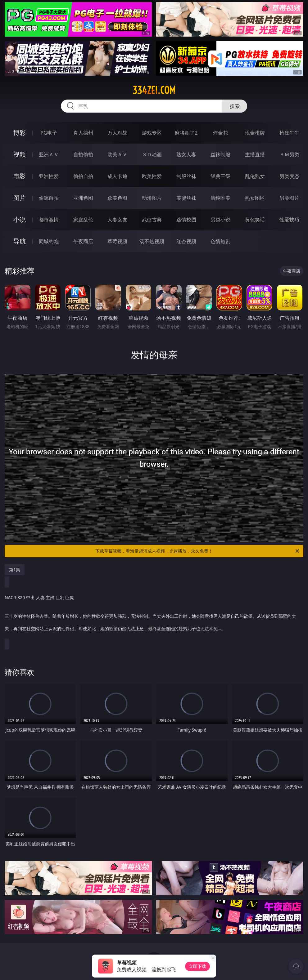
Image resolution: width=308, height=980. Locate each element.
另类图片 (289, 198)
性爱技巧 (289, 220)
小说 (20, 219)
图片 (20, 198)
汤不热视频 (152, 241)
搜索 (235, 106)
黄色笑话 (255, 220)
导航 (20, 241)
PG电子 (49, 133)
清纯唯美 (220, 198)
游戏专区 (152, 133)
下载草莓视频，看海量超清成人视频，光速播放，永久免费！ (198, 551)
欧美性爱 (152, 176)
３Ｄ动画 (152, 154)
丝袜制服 (220, 154)
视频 (20, 154)
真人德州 (83, 133)
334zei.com (154, 90)
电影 (20, 176)
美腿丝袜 (186, 198)
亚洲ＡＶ (49, 154)
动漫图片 (152, 198)
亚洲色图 (83, 198)
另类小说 (220, 220)
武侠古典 (152, 220)
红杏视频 (186, 241)
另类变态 (289, 176)
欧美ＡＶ (117, 154)
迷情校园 (186, 220)
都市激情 (49, 220)
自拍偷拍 (83, 154)
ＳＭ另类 (289, 154)
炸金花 (220, 133)
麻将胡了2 (186, 133)
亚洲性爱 (49, 176)
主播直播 (255, 154)
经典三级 (220, 176)
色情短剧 (220, 241)
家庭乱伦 (83, 220)
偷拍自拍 (83, 176)
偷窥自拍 (49, 198)
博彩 (20, 133)
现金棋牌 (255, 133)
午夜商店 (83, 241)
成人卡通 (117, 176)
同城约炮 (49, 241)
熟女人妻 (186, 154)
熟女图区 (255, 198)
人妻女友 (117, 220)
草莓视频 (117, 241)
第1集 (15, 570)
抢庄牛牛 (289, 133)
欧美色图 (117, 198)
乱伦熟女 (255, 176)
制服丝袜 (186, 176)
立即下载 (197, 966)
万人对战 (117, 133)
